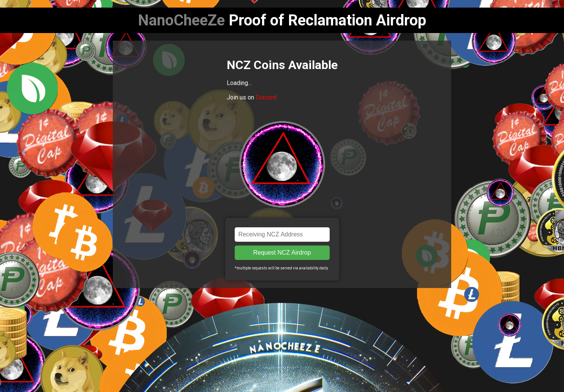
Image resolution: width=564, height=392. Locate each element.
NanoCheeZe (181, 20)
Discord (266, 97)
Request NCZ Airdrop (282, 253)
